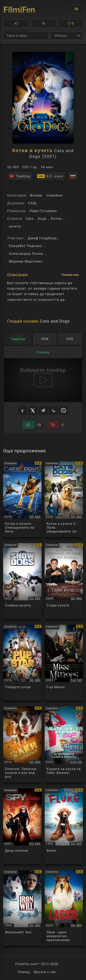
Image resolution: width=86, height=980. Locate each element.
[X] (33, 411)
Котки (56, 219)
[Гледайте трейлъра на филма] (20, 176)
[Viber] (53, 411)
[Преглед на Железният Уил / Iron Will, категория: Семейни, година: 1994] (22, 908)
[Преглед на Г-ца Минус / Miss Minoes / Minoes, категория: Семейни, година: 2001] (64, 663)
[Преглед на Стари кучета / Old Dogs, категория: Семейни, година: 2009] (64, 581)
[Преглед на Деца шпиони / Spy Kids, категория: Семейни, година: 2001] (22, 826)
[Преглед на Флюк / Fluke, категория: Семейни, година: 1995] (64, 826)
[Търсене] (26, 36)
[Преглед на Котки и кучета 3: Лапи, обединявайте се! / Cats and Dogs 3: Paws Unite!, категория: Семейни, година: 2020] (64, 499)
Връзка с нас (45, 972)
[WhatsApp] (63, 411)
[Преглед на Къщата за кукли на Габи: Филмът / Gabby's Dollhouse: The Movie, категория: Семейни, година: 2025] (64, 744)
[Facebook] (23, 411)
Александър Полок (26, 254)
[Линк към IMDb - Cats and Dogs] (50, 176)
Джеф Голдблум (42, 238)
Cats (30, 219)
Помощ (24, 972)
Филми (36, 195)
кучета (15, 226)
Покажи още (70, 275)
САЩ (32, 203)
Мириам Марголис (26, 261)
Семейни (54, 195)
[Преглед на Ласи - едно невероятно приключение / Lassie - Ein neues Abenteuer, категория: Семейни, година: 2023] (64, 908)
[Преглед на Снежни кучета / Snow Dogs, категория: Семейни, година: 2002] (22, 581)
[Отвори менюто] (76, 9)
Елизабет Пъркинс (26, 246)
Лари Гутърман (43, 211)
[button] (16, 23)
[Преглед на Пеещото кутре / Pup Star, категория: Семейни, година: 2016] (22, 663)
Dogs (42, 219)
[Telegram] (43, 411)
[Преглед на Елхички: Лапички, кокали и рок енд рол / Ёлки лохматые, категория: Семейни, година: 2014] (22, 744)
